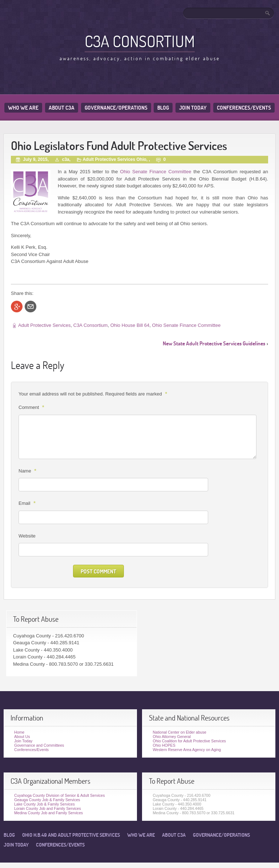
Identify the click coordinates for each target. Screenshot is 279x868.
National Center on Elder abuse (179, 732)
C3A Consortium (140, 41)
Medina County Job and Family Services (48, 813)
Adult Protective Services (45, 325)
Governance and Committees (39, 745)
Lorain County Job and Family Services (48, 808)
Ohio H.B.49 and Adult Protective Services (71, 835)
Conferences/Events (244, 108)
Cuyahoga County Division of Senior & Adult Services (60, 795)
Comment (32, 407)
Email (28, 503)
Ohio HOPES (164, 745)
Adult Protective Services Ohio (114, 159)
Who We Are (23, 108)
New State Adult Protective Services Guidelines (214, 343)
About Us (22, 737)
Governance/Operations (116, 108)
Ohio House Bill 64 (130, 325)
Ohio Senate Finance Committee (155, 172)
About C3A (62, 108)
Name (28, 471)
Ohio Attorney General (172, 737)
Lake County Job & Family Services (45, 804)
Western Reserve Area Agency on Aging (187, 750)
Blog (163, 108)
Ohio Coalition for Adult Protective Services (189, 741)
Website (27, 536)
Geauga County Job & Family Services (47, 800)
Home (19, 732)
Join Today (193, 108)
